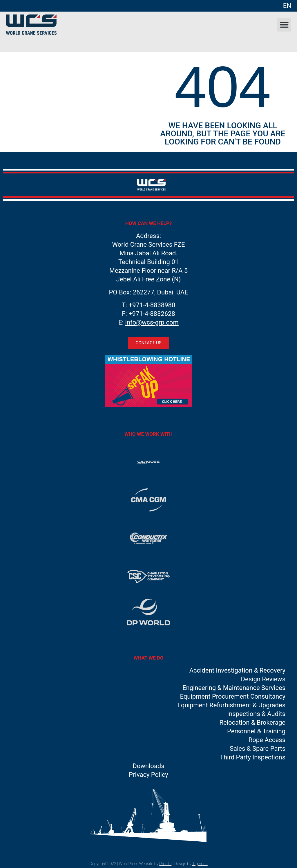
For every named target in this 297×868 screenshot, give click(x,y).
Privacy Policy (148, 775)
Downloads (148, 766)
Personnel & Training (256, 731)
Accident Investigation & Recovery (237, 670)
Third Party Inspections (253, 757)
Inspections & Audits (256, 714)
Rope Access (267, 740)
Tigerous (200, 864)
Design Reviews (263, 679)
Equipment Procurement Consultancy (233, 696)
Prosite (165, 864)
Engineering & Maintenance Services (234, 688)
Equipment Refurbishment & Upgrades (231, 705)
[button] (284, 25)
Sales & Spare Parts (258, 749)
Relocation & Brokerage (252, 723)
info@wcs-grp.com (152, 322)
